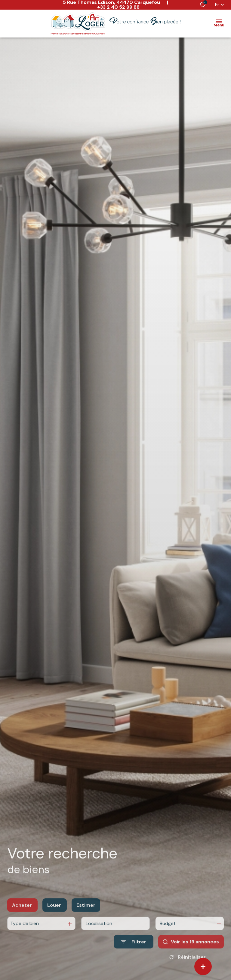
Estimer (86, 913)
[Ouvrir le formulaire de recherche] (134, 950)
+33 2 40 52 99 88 (118, 7)
